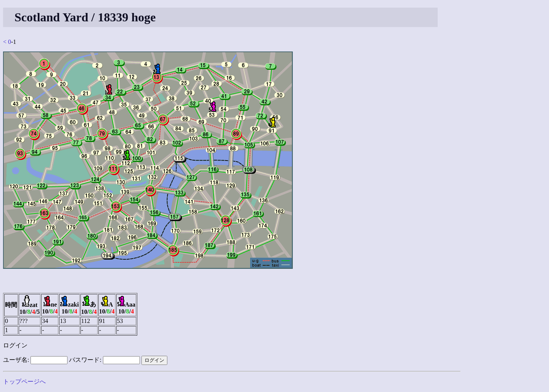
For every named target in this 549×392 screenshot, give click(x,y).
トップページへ (24, 382)
